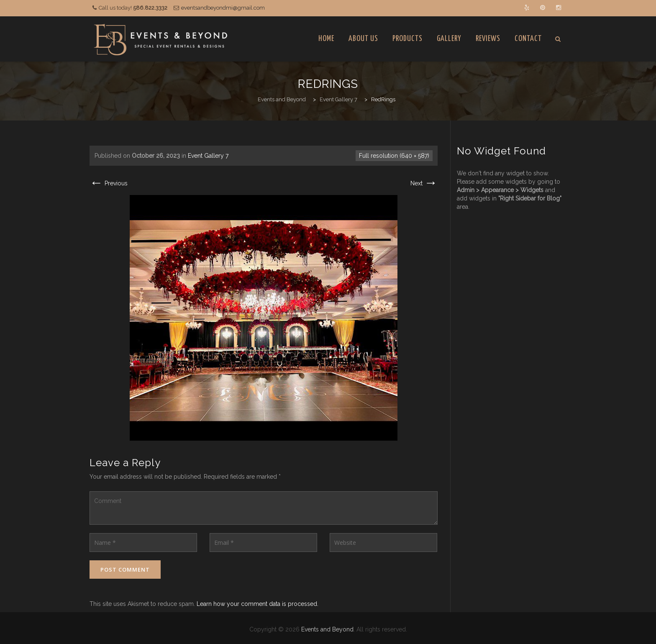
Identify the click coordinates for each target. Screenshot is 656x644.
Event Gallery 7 (208, 156)
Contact (528, 39)
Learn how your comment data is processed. (258, 604)
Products (407, 39)
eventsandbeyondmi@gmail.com (223, 8)
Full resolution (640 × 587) (394, 156)
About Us (363, 39)
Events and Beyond (327, 629)
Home (326, 39)
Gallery (449, 39)
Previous (109, 183)
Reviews (488, 39)
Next (424, 183)
